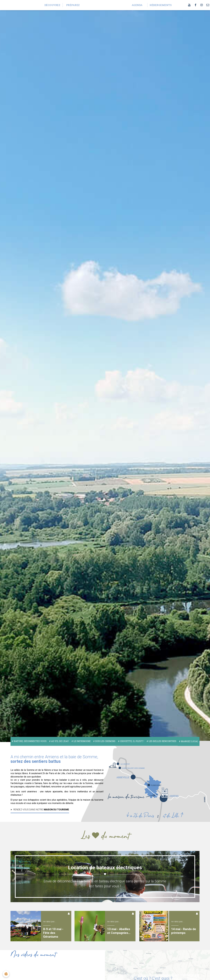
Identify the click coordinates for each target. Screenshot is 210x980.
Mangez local (189, 741)
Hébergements (159, 5)
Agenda (137, 5)
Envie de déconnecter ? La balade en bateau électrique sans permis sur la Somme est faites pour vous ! (105, 884)
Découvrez (52, 5)
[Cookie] (6, 974)
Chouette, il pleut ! (132, 741)
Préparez (73, 5)
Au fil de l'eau (60, 741)
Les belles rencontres (162, 741)
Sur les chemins (105, 741)
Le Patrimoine (82, 741)
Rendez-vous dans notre (41, 810)
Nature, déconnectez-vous (30, 741)
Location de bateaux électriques (105, 868)
